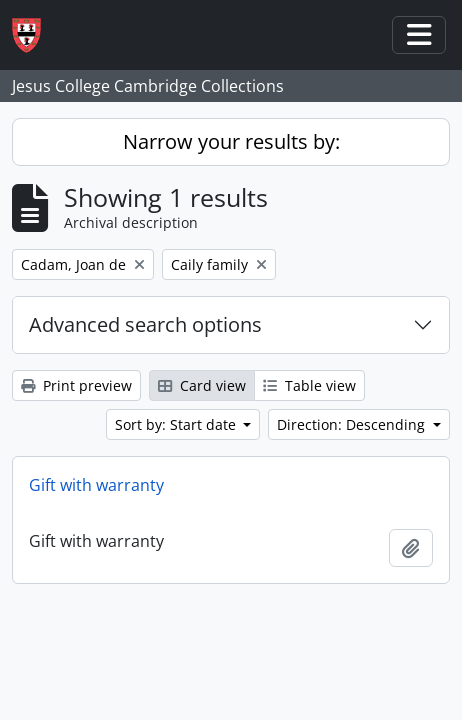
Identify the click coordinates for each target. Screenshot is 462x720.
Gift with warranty (96, 485)
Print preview (76, 385)
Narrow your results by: (231, 141)
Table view (309, 385)
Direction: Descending (353, 424)
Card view (202, 385)
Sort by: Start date (177, 424)
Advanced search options (145, 324)
